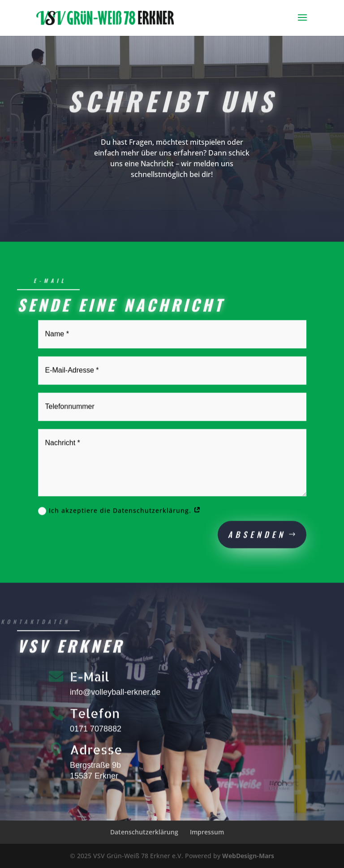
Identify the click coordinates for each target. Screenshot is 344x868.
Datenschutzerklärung (144, 832)
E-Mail (90, 680)
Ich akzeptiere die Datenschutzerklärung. (120, 514)
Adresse (96, 753)
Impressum (207, 832)
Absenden (257, 538)
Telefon (95, 717)
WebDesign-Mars (248, 856)
